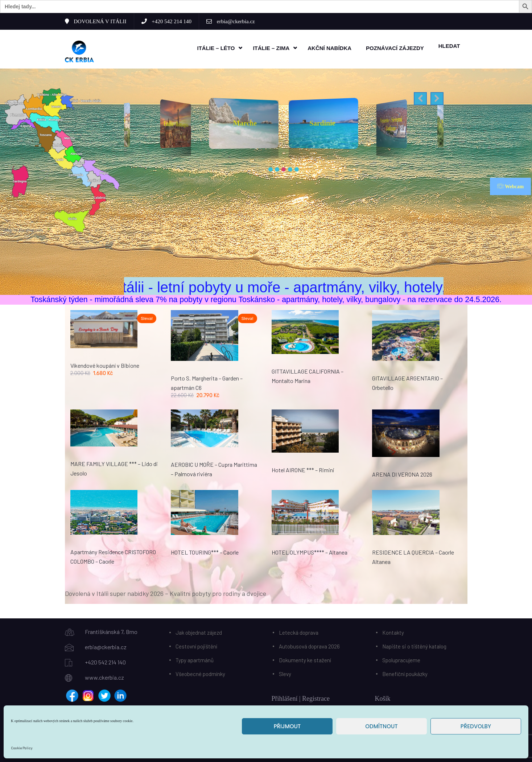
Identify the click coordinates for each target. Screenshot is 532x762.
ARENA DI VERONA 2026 (402, 473)
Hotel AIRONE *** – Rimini (303, 468)
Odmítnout (381, 726)
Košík (383, 697)
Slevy (285, 672)
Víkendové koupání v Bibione (105, 364)
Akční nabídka (329, 47)
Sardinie (391, 122)
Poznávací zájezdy (395, 47)
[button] (420, 97)
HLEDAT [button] (449, 45)
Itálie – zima (271, 47)
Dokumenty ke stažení (305, 658)
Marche (322, 121)
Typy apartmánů (195, 658)
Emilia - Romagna (244, 121)
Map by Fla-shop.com (24, 228)
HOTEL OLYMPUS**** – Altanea (310, 550)
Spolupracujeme (401, 658)
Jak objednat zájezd (199, 631)
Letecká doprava (299, 631)
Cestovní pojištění (196, 644)
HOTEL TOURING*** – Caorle (205, 550)
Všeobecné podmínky (200, 672)
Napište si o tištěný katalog (414, 644)
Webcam (510, 185)
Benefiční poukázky (405, 672)
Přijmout (287, 726)
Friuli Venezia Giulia (176, 122)
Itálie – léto (216, 47)
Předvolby (476, 726)
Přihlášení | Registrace (301, 697)
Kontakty (393, 631)
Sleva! (147, 317)
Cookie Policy (22, 748)
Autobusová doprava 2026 (309, 644)
